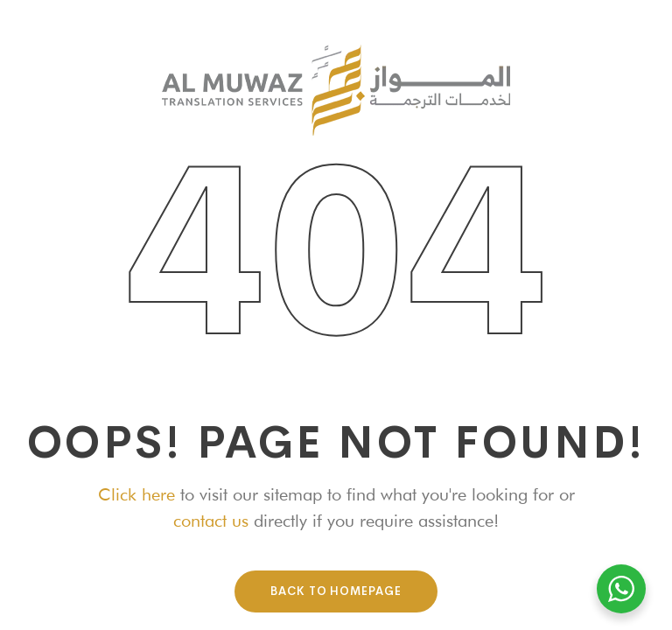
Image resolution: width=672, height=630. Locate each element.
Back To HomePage (336, 591)
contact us (211, 521)
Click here (136, 494)
